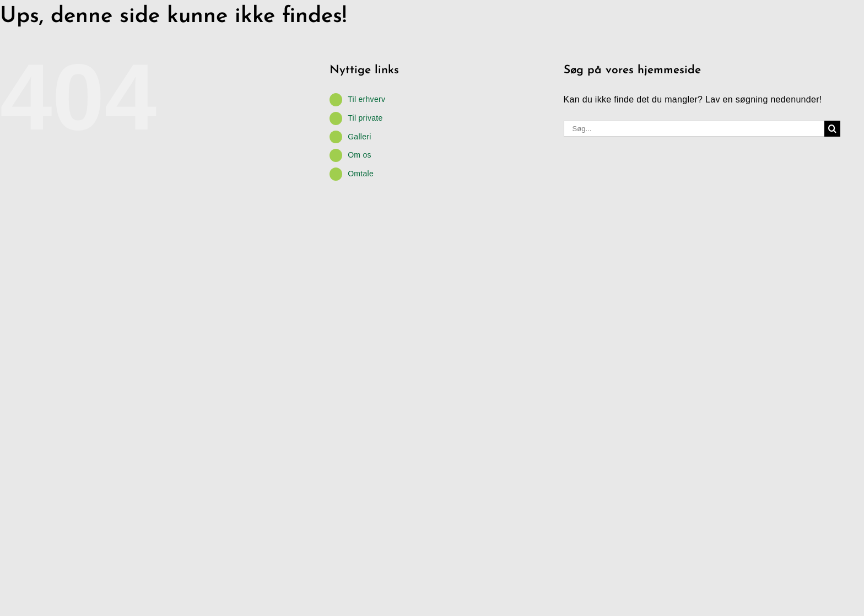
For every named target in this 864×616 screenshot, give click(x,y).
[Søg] (832, 129)
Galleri (360, 137)
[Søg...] (694, 129)
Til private (365, 118)
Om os (360, 155)
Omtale (361, 174)
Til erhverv (366, 99)
